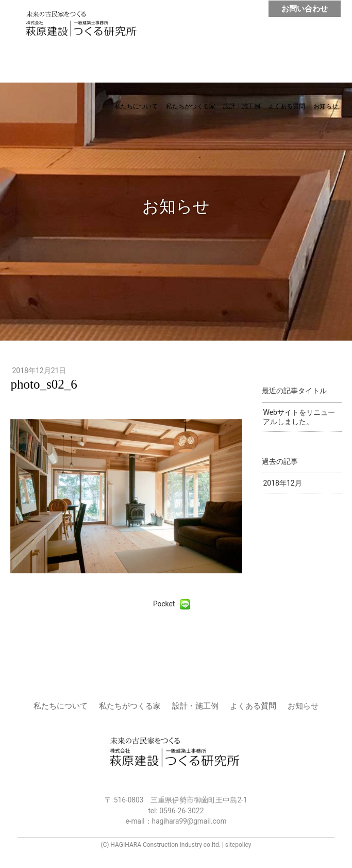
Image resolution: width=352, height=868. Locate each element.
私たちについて (136, 106)
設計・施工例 (242, 106)
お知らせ (326, 106)
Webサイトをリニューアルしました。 (299, 417)
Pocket (164, 604)
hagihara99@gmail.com (189, 821)
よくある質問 (287, 106)
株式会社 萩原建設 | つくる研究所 (86, 27)
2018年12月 (282, 483)
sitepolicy (238, 845)
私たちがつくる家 (191, 106)
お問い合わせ (305, 9)
